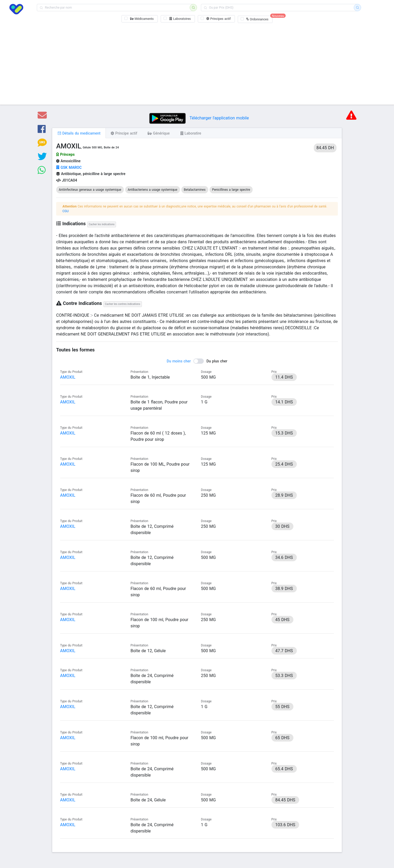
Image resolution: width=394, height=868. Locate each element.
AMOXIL (68, 377)
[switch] (197, 361)
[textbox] (115, 8)
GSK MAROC (69, 167)
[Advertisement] (197, 63)
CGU (66, 211)
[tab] (79, 133)
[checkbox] (140, 19)
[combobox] (115, 8)
